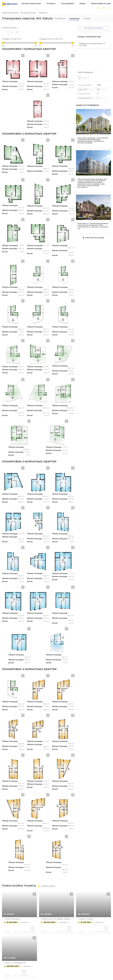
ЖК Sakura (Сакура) (28, 13)
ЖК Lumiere (46, 914)
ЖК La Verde (10, 958)
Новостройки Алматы (10, 13)
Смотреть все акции (93, 238)
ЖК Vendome (84, 914)
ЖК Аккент (9, 914)
